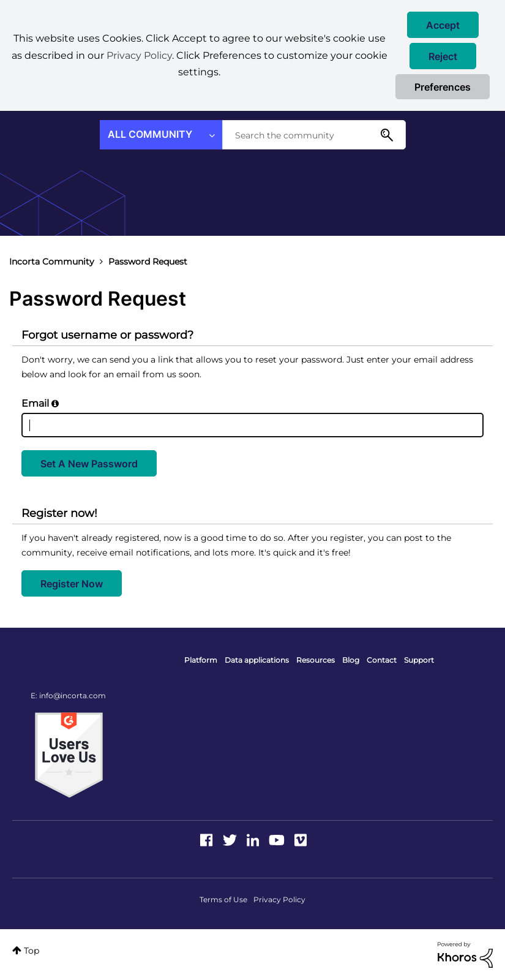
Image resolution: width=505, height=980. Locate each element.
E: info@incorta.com (68, 695)
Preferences (443, 87)
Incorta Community (52, 262)
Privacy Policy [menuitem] (279, 899)
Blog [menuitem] (351, 660)
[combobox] (314, 135)
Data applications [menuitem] (257, 660)
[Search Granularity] (161, 135)
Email (35, 403)
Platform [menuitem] (201, 660)
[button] (443, 25)
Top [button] (32, 951)
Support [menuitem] (419, 660)
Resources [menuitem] (316, 660)
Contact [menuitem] (382, 660)
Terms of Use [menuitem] (223, 899)
